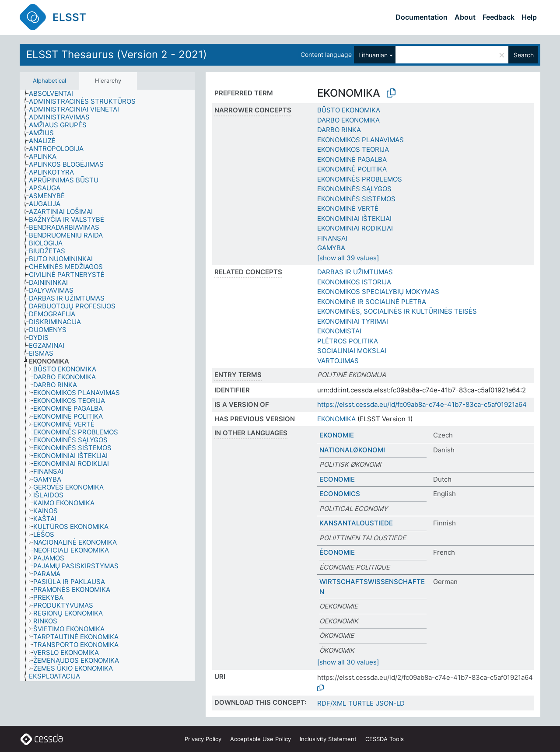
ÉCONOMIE (337, 552)
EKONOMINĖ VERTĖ (348, 208)
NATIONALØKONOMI (352, 450)
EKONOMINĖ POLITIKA (352, 169)
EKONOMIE (337, 435)
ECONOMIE (337, 479)
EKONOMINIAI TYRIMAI (353, 321)
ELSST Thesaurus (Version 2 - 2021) (117, 54)
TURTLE (361, 703)
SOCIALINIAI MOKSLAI (352, 351)
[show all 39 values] (348, 258)
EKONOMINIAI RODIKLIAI (355, 228)
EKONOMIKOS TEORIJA (353, 149)
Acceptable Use (261, 739)
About (465, 17)
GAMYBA (331, 248)
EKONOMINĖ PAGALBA (352, 159)
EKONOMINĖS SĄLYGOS (354, 189)
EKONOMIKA (336, 419)
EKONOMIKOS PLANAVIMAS (360, 140)
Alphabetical (49, 80)
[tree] (107, 386)
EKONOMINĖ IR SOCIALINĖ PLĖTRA (372, 302)
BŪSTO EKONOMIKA (349, 110)
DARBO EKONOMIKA (348, 120)
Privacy (203, 739)
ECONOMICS (340, 494)
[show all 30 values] (348, 662)
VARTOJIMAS (338, 361)
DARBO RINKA (339, 130)
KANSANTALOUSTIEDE (356, 523)
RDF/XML (332, 703)
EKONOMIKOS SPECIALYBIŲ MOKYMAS (378, 292)
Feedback (499, 17)
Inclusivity (328, 739)
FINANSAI (332, 238)
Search (524, 55)
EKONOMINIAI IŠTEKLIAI (354, 219)
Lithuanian (373, 55)
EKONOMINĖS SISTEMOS (356, 199)
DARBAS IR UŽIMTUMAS (355, 272)
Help (529, 17)
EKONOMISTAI (339, 331)
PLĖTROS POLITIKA (348, 341)
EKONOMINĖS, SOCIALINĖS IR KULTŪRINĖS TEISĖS (397, 311)
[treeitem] (55, 94)
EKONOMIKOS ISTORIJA (354, 282)
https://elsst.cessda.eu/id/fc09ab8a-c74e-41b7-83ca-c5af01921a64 (422, 404)
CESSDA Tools (385, 739)
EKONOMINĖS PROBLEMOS (360, 179)
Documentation (422, 17)
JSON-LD (390, 703)
